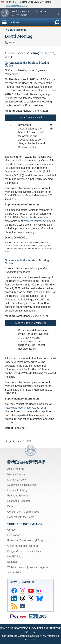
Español (12, 562)
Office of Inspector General (23, 546)
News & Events (16, 474)
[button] (5, 13)
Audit (39, 551)
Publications (14, 535)
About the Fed (16, 469)
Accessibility (14, 573)
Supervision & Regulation (22, 485)
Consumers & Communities (23, 512)
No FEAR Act (15, 557)
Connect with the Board (21, 517)
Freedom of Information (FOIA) (25, 540)
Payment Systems (18, 496)
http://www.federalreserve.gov (22, 408)
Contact (12, 530)
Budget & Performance (20, 551)
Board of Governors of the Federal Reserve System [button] (29, 13)
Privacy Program (38, 567)
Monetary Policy (17, 480)
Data (10, 506)
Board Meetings (17, 30)
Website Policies (17, 567)
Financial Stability (17, 490)
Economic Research (19, 501)
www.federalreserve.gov (37, 221)
